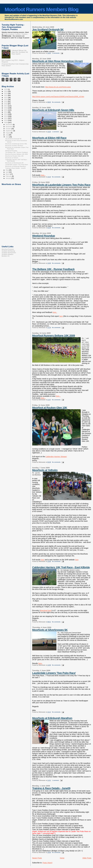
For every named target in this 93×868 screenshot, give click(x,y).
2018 (6, 104)
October (8, 129)
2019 (6, 102)
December (9, 125)
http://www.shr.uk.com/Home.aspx (58, 87)
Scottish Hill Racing (8, 251)
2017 (6, 106)
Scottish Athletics (8, 254)
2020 (6, 100)
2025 (6, 89)
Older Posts (87, 858)
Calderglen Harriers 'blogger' (56, 457)
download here (46, 610)
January (8, 178)
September (9, 131)
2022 (6, 95)
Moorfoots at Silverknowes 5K (50, 630)
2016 (6, 108)
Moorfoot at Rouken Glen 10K (50, 408)
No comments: (56, 102)
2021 (6, 98)
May (7, 170)
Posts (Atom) (47, 863)
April (7, 172)
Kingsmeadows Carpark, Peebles (15, 34)
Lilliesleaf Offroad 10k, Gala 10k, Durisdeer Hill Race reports (20, 52)
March (8, 174)
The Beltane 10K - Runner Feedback (53, 269)
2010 (6, 120)
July (7, 135)
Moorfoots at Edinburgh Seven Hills (53, 110)
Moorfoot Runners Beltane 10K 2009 (54, 336)
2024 (6, 91)
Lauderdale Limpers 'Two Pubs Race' (54, 673)
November (9, 127)
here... (43, 175)
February (9, 176)
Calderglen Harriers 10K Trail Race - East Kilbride (61, 567)
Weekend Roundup (44, 236)
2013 (6, 114)
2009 (6, 123)
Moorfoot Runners (8, 249)
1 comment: (56, 132)
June (7, 137)
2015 (6, 110)
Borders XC (6, 256)
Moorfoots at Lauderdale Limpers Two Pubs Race (61, 185)
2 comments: (56, 53)
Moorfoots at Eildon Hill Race (49, 138)
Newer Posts (37, 858)
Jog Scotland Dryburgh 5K (48, 30)
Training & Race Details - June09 (51, 788)
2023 (6, 93)
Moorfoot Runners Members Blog (41, 9)
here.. (55, 312)
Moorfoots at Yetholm (45, 470)
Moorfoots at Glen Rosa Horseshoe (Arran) (57, 61)
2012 (6, 116)
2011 (6, 118)
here (61, 316)
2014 (6, 112)
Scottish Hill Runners (9, 253)
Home (62, 858)
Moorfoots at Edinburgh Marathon (52, 718)
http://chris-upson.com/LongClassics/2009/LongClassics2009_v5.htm (58, 97)
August (8, 133)
